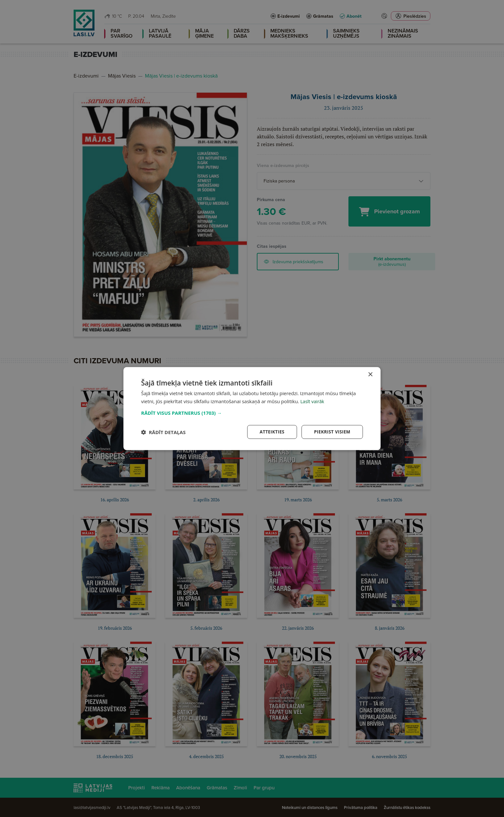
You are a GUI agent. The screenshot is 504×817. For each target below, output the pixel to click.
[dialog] (252, 409)
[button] (252, 413)
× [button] (370, 374)
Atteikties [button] (270, 432)
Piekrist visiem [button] (332, 432)
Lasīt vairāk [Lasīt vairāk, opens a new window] (313, 401)
